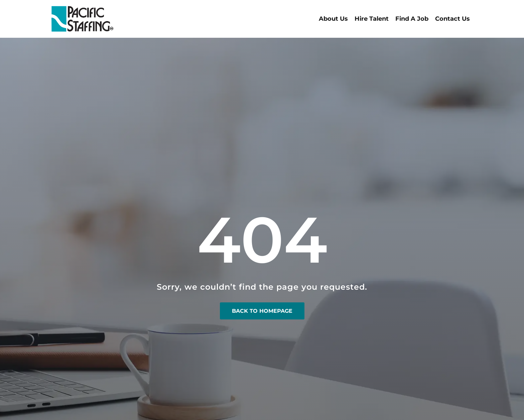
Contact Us (452, 19)
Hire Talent (372, 19)
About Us (333, 19)
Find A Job (412, 19)
